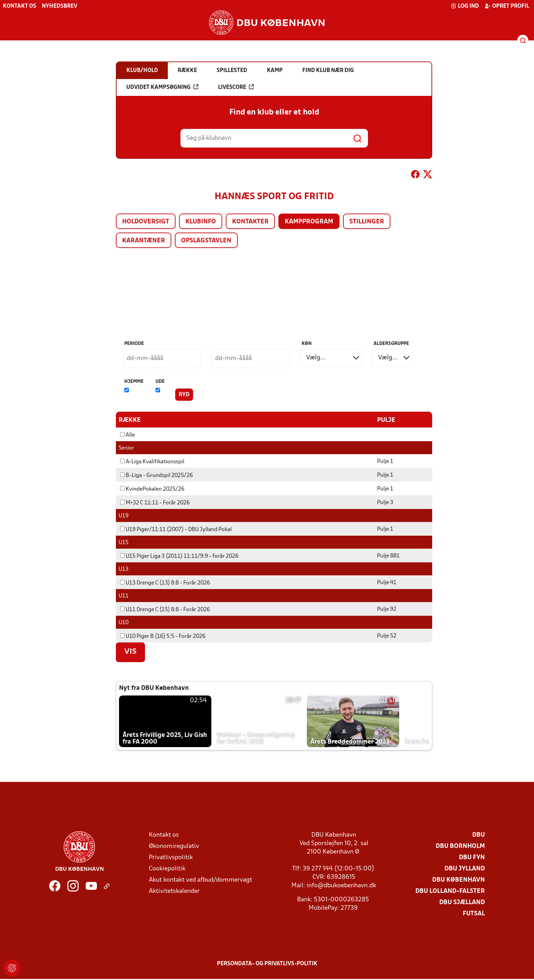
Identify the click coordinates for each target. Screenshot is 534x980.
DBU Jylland (465, 868)
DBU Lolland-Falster (450, 891)
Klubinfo (201, 222)
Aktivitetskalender (174, 891)
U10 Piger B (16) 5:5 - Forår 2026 (163, 636)
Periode (134, 344)
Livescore (236, 87)
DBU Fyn (472, 857)
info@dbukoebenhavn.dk (341, 885)
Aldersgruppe (391, 344)
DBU (479, 835)
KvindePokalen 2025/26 (152, 489)
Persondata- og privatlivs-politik (267, 963)
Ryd (184, 395)
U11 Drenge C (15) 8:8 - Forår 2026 (165, 609)
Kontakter (250, 222)
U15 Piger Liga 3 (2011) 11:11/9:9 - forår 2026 (179, 556)
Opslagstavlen (206, 241)
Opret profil (507, 6)
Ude (160, 382)
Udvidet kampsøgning (162, 87)
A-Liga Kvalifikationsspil (152, 462)
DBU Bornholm (460, 846)
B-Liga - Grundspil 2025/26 (156, 475)
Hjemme (134, 382)
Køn (307, 344)
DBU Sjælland (462, 902)
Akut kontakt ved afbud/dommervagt (200, 880)
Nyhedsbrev (60, 6)
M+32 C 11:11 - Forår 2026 (155, 503)
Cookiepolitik (167, 868)
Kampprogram (309, 222)
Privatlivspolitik (171, 857)
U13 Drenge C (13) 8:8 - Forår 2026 (165, 583)
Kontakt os (19, 6)
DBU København (459, 880)
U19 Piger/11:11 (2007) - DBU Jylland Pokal (176, 529)
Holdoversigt (146, 222)
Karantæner (144, 241)
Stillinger (367, 222)
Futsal (474, 913)
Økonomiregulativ (174, 846)
